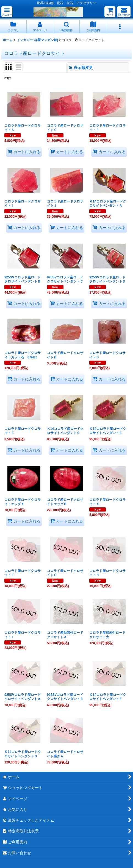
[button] (7, 12)
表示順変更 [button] (81, 68)
